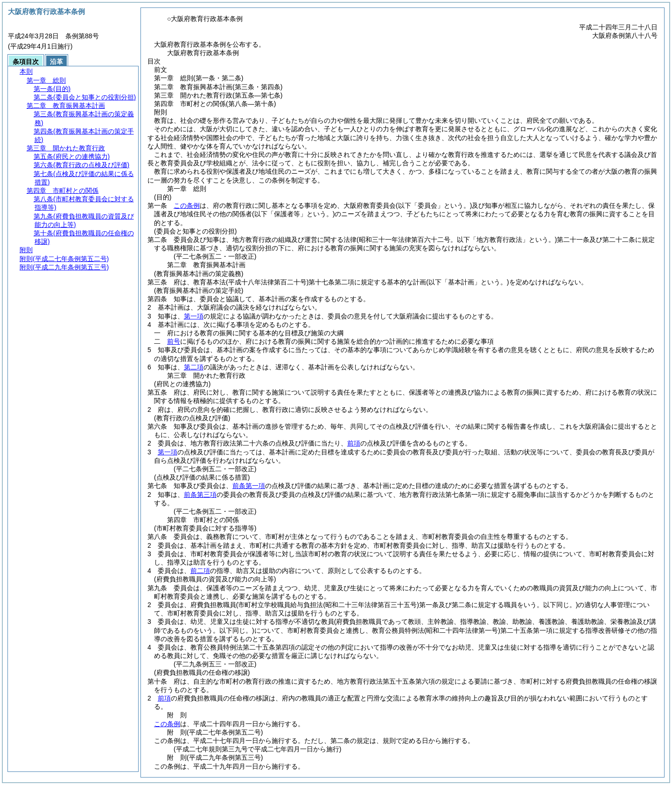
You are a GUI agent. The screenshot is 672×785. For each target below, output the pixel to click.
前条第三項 (200, 495)
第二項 (194, 367)
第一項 (194, 316)
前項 (354, 443)
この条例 (187, 205)
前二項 (200, 571)
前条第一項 (249, 486)
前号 (174, 341)
